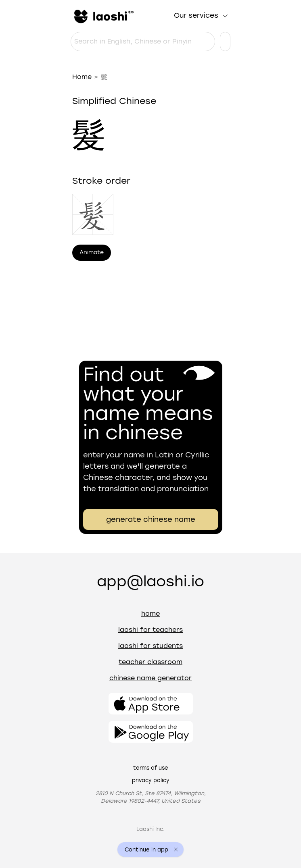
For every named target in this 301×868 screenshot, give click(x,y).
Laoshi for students (150, 646)
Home (82, 77)
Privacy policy (151, 780)
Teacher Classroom (150, 662)
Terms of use (151, 768)
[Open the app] (151, 704)
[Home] (103, 16)
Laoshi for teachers (150, 630)
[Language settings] (225, 42)
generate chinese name (151, 519)
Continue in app (146, 850)
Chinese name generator (150, 678)
